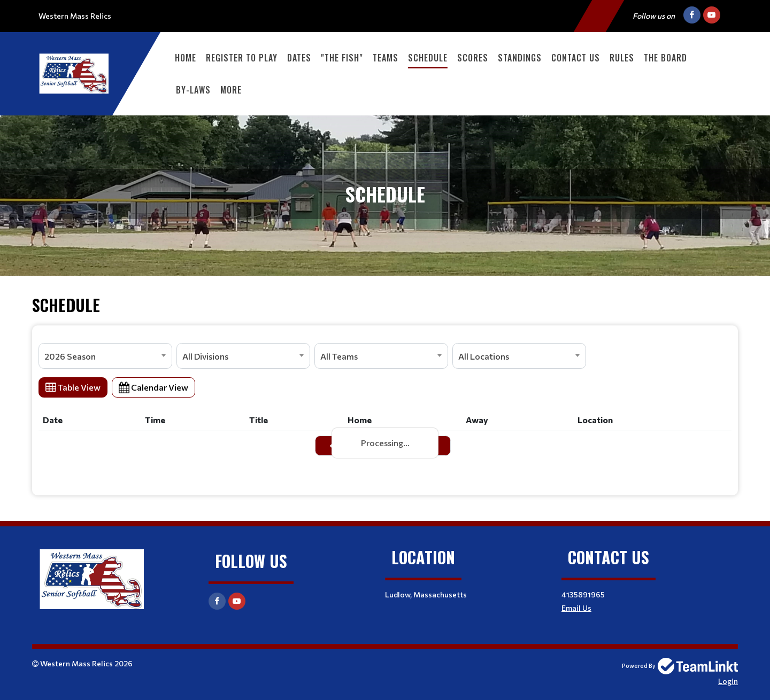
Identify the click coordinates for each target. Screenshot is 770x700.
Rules (622, 58)
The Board (665, 58)
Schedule (428, 58)
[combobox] (105, 356)
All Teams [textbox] (339, 356)
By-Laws (193, 90)
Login (728, 681)
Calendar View (153, 387)
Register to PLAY (242, 58)
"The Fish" (342, 58)
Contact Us (576, 58)
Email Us (576, 608)
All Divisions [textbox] (205, 356)
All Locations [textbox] (484, 356)
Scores (473, 58)
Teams (386, 58)
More (231, 90)
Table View (73, 387)
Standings (520, 58)
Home (186, 58)
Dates (299, 58)
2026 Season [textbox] (70, 356)
